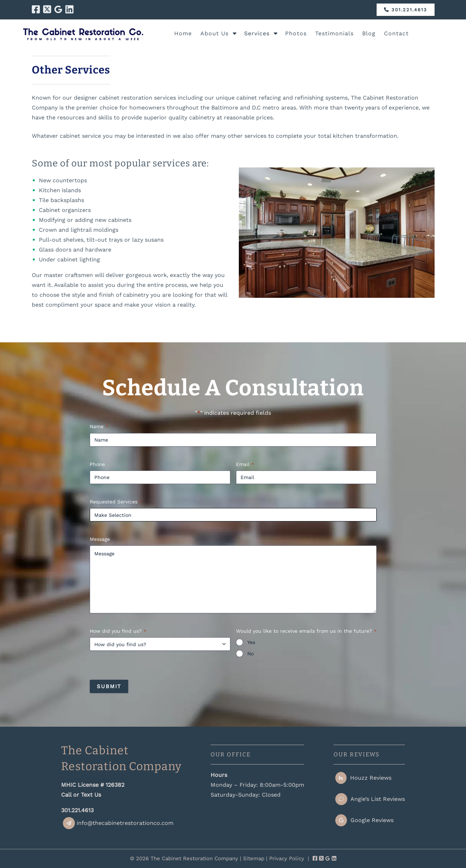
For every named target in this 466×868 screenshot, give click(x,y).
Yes (251, 642)
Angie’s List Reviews (370, 799)
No (250, 654)
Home (183, 33)
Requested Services (116, 502)
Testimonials (334, 33)
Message (100, 539)
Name (99, 427)
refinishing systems (321, 98)
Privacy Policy (287, 858)
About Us (214, 33)
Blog (369, 33)
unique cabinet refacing (248, 98)
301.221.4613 (406, 10)
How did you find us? (118, 631)
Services (257, 33)
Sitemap (254, 858)
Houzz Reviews (363, 778)
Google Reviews (364, 820)
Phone (97, 464)
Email (245, 465)
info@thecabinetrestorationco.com (118, 823)
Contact (396, 33)
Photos (296, 33)
